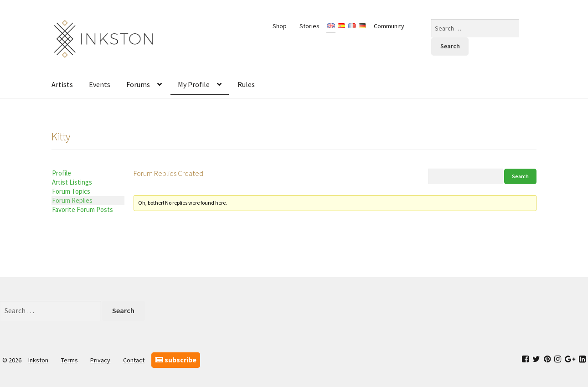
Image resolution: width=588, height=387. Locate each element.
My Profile (194, 84)
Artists (62, 84)
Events (100, 84)
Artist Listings (72, 182)
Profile (62, 173)
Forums (138, 84)
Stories (309, 26)
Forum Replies (72, 200)
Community (389, 26)
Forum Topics (71, 191)
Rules (246, 84)
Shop (280, 26)
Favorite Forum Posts (83, 209)
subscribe (176, 360)
